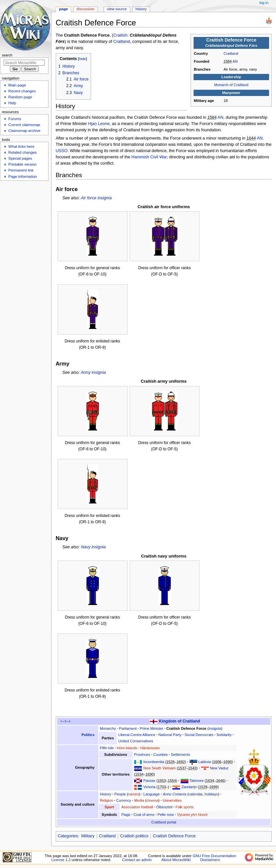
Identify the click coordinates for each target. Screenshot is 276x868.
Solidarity (224, 735)
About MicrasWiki (176, 860)
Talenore (197, 781)
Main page (17, 85)
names (134, 794)
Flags (126, 815)
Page (63, 9)
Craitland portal (164, 822)
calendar (196, 794)
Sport (109, 807)
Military (88, 836)
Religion (107, 800)
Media (139, 800)
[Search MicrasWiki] (24, 63)
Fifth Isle (107, 748)
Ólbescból (164, 807)
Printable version (22, 164)
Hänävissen (150, 748)
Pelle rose (166, 815)
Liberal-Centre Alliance (137, 735)
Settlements (181, 755)
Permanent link (21, 170)
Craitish (121, 35)
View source (117, 9)
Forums (15, 119)
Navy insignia (93, 547)
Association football (137, 807)
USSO (62, 151)
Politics (88, 735)
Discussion (85, 9)
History (106, 794)
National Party (170, 735)
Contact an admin (137, 860)
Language (152, 794)
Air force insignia (96, 198)
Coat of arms (144, 815)
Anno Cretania (175, 794)
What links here (21, 146)
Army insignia (93, 372)
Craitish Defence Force (186, 728)
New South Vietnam (159, 768)
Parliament (128, 728)
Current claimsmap (24, 125)
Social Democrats (199, 735)
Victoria (149, 787)
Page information (23, 177)
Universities (172, 800)
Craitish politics (134, 836)
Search (7, 55)
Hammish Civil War (149, 157)
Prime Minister (152, 728)
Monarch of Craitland (231, 85)
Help (12, 103)
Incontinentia (153, 762)
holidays (211, 794)
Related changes (22, 152)
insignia (215, 728)
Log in (264, 3)
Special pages (20, 158)
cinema (152, 800)
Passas (149, 781)
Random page (20, 97)
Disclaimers (210, 860)
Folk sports (184, 807)
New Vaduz (219, 768)
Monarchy (108, 728)
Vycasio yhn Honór (192, 815)
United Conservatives (136, 741)
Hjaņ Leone (99, 124)
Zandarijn (189, 787)
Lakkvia (205, 762)
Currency (123, 800)
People (120, 794)
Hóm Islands (127, 748)
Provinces (142, 755)
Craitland (231, 53)
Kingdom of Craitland (180, 721)
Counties (161, 755)
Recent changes (22, 91)
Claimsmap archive (24, 131)
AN (235, 61)
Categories (68, 836)
